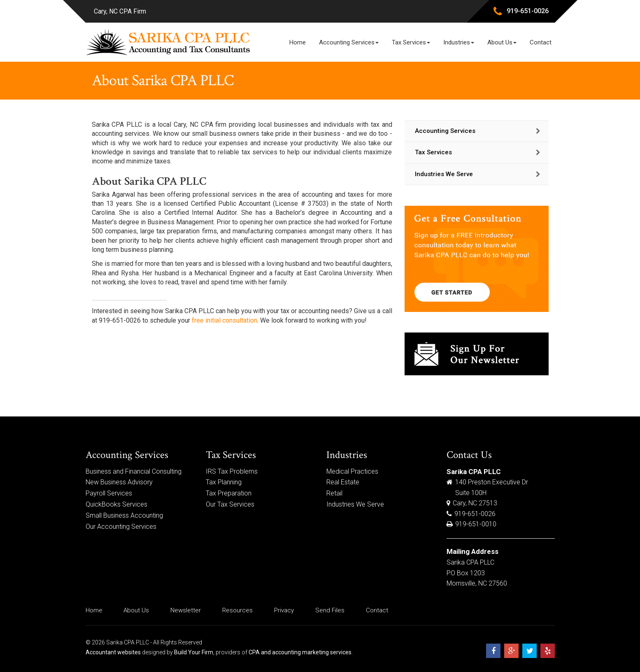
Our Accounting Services (121, 527)
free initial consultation (225, 320)
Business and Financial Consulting (134, 471)
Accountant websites (113, 652)
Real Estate (343, 482)
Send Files (330, 610)
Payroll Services (109, 493)
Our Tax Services (230, 504)
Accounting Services (349, 42)
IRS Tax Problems (232, 471)
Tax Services (411, 42)
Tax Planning (224, 482)
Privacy (284, 610)
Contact (541, 42)
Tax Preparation (229, 493)
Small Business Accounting (124, 515)
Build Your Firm (194, 652)
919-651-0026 (528, 11)
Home (298, 42)
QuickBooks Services (116, 504)
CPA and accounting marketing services (300, 652)
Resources (237, 610)
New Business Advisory (119, 482)
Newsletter (186, 610)
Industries (459, 42)
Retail (334, 493)
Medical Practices (352, 471)
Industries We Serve (444, 174)
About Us (502, 42)
